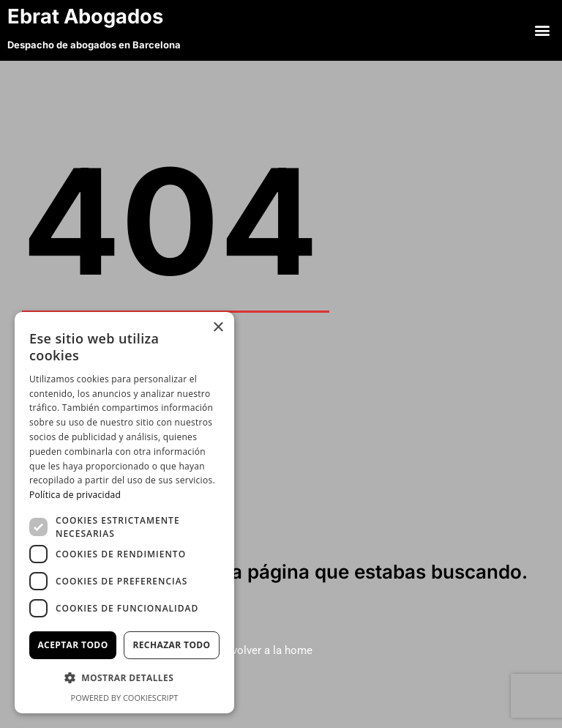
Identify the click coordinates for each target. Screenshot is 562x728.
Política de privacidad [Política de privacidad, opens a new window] (75, 495)
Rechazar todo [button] (171, 645)
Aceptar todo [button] (72, 645)
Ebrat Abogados (102, 15)
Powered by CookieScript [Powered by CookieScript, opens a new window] (125, 698)
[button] (543, 30)
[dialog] (124, 513)
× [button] (218, 328)
